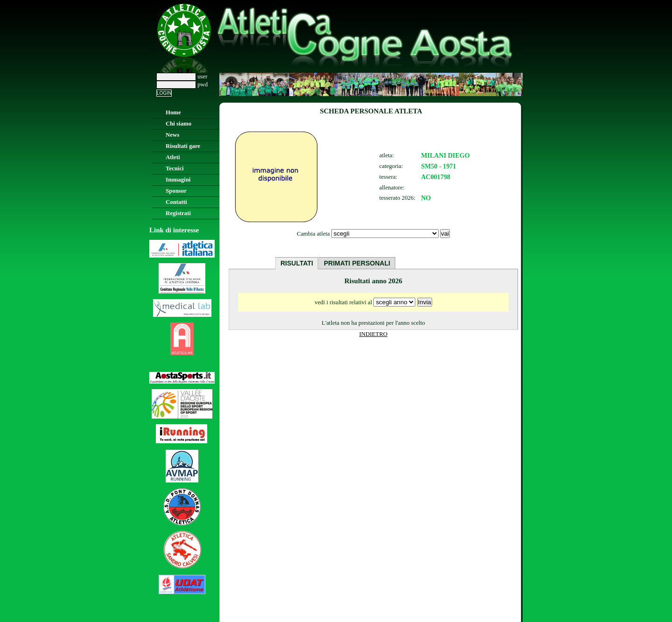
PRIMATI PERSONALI (357, 263)
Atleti (173, 157)
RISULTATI (297, 263)
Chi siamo (178, 124)
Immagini (178, 180)
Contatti (176, 202)
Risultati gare (183, 146)
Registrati (178, 213)
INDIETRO (373, 334)
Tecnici (175, 168)
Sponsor (176, 191)
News (172, 135)
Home (173, 112)
